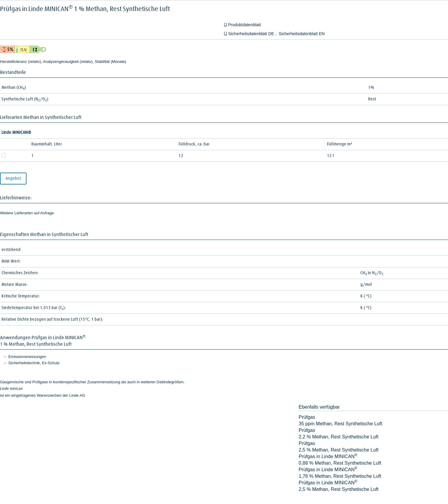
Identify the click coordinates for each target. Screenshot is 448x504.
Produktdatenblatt (244, 25)
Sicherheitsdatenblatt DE (252, 34)
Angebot (13, 179)
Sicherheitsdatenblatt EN (302, 34)
